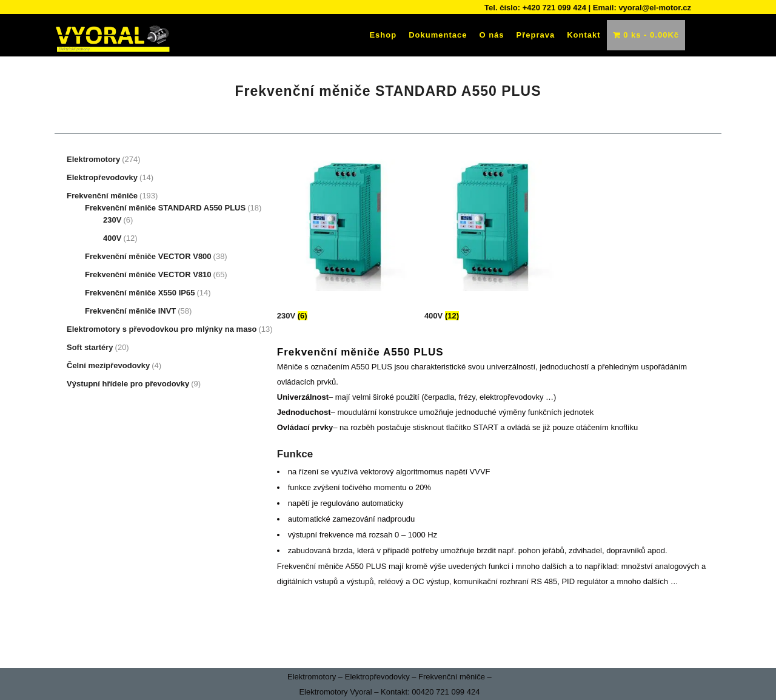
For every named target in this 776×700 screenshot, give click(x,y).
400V (112, 238)
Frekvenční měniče (102, 196)
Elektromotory (93, 159)
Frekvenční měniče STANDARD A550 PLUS (165, 208)
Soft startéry (90, 347)
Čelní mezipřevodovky (108, 365)
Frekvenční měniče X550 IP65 (140, 293)
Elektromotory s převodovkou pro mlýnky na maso (162, 329)
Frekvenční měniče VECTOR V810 (148, 274)
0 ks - (646, 35)
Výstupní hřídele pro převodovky (128, 384)
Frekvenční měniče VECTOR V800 (148, 256)
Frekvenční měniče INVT (130, 311)
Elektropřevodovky (102, 177)
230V (112, 220)
